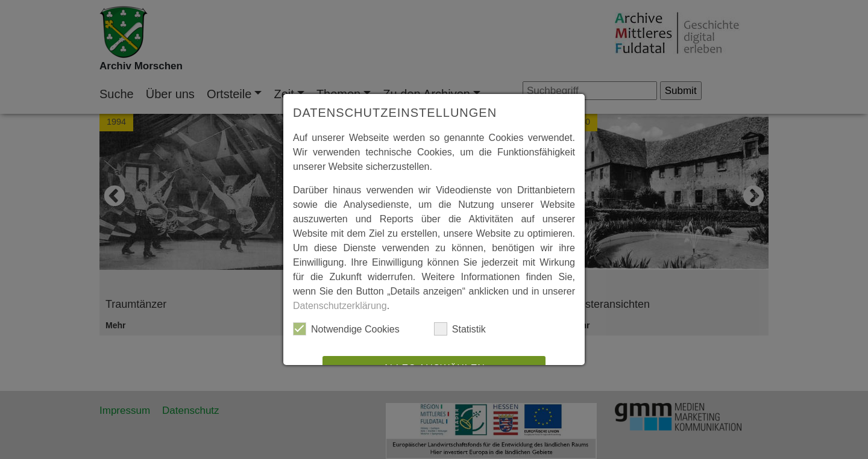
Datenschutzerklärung (340, 306)
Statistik (460, 329)
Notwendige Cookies (346, 329)
